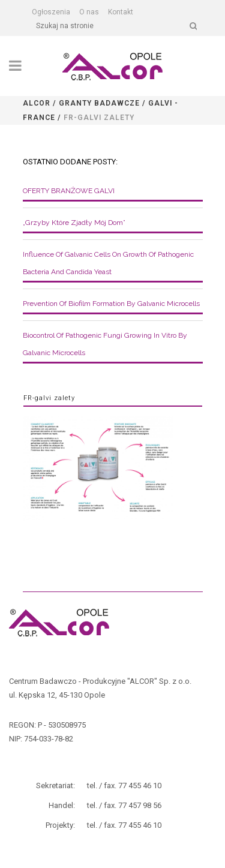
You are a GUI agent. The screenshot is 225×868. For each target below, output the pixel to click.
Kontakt (121, 12)
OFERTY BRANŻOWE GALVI (69, 191)
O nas (89, 12)
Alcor (37, 103)
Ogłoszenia (51, 12)
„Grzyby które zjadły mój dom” (74, 223)
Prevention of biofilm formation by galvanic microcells (111, 304)
